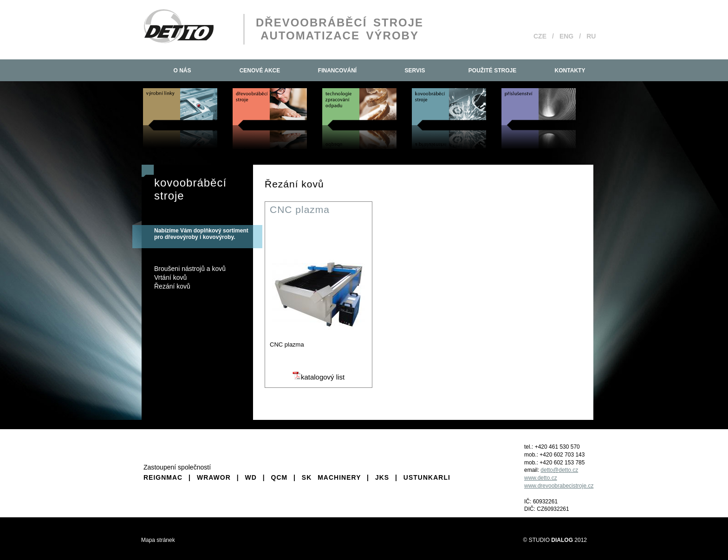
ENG (566, 36)
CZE (540, 36)
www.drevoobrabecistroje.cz (559, 486)
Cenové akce (260, 71)
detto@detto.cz (559, 470)
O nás (182, 71)
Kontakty (570, 71)
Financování (337, 71)
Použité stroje (492, 71)
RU (591, 36)
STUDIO (551, 540)
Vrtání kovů (170, 277)
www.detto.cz (541, 478)
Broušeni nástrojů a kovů (190, 269)
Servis (415, 71)
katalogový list (318, 377)
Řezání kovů (172, 286)
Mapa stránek (158, 540)
